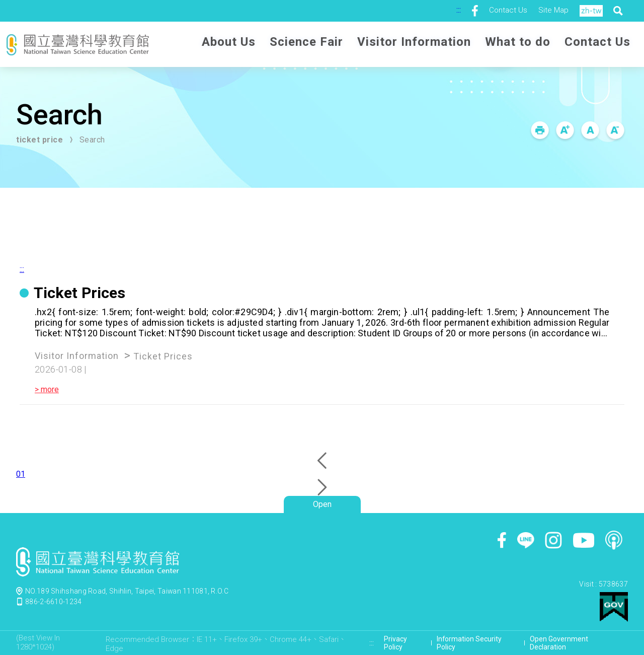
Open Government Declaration (559, 643)
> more (47, 389)
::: (459, 10)
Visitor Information (77, 356)
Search (92, 140)
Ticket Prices (163, 356)
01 (21, 474)
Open (322, 504)
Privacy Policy (395, 643)
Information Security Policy (469, 643)
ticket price (39, 140)
